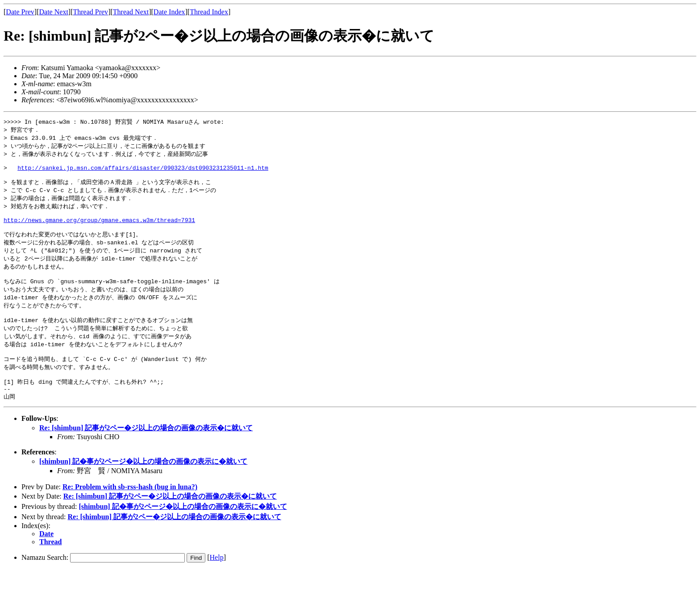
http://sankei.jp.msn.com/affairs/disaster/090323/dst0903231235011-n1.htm (143, 172)
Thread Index (209, 12)
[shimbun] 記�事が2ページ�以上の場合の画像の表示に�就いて (143, 488)
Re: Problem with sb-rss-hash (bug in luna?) (130, 513)
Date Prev (20, 12)
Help (217, 584)
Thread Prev (90, 12)
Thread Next (131, 12)
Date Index (169, 12)
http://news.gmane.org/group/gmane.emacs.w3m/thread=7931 (99, 231)
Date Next (54, 12)
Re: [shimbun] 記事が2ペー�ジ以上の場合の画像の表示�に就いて (146, 454)
